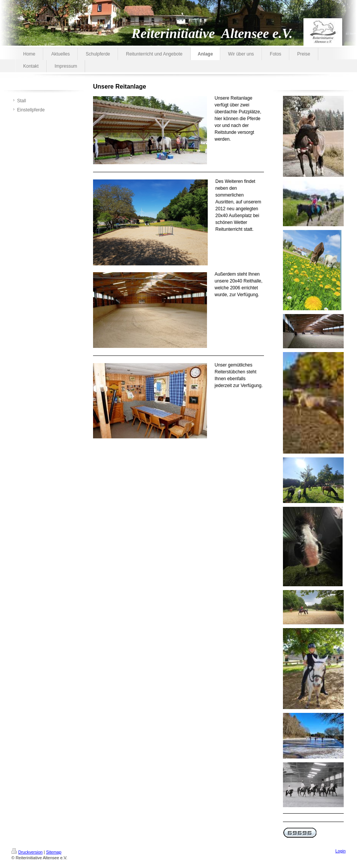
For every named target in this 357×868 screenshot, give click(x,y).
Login (340, 851)
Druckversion (27, 852)
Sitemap (54, 852)
